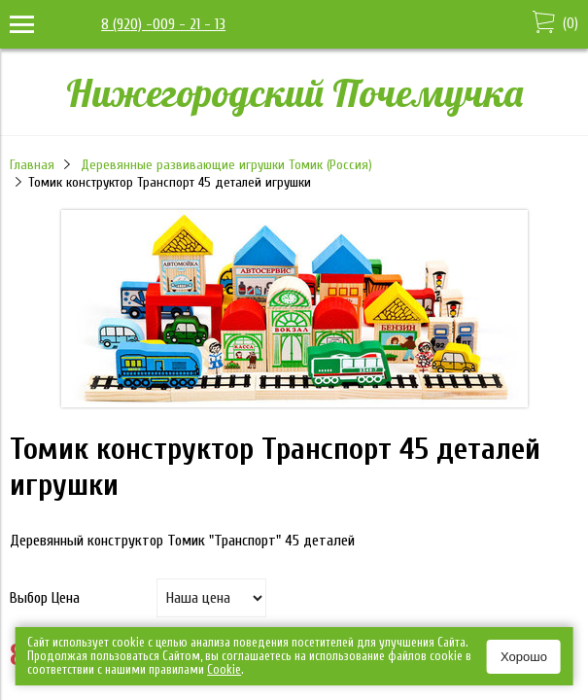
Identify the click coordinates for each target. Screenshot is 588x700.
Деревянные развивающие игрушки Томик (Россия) (226, 165)
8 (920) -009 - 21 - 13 (163, 24)
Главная (32, 165)
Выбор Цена (45, 598)
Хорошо (524, 657)
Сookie (224, 669)
